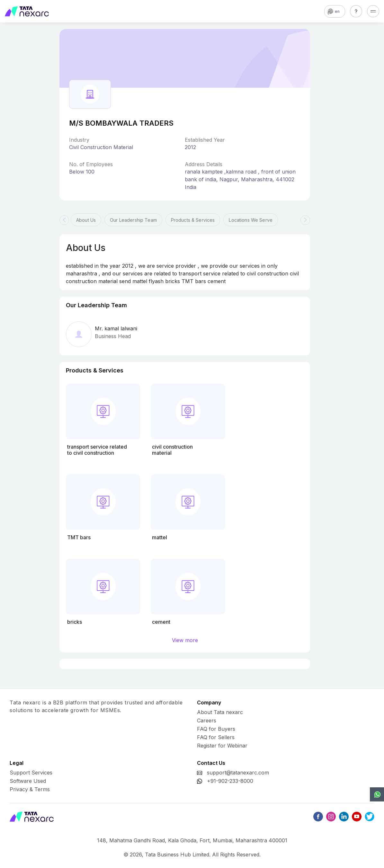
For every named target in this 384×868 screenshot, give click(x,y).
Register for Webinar (222, 746)
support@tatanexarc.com (238, 773)
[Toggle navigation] (373, 11)
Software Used (28, 781)
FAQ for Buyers (216, 729)
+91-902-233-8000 (230, 781)
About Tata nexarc (220, 712)
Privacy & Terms (30, 789)
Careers (207, 720)
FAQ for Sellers (216, 737)
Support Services (31, 773)
